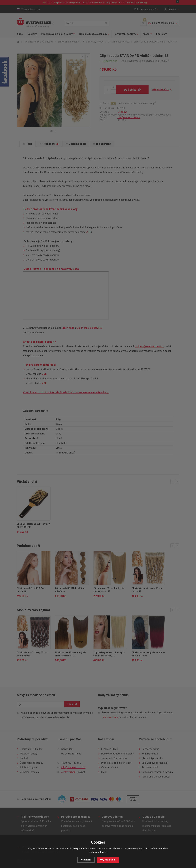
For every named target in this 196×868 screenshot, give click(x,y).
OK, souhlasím (108, 860)
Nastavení (86, 860)
